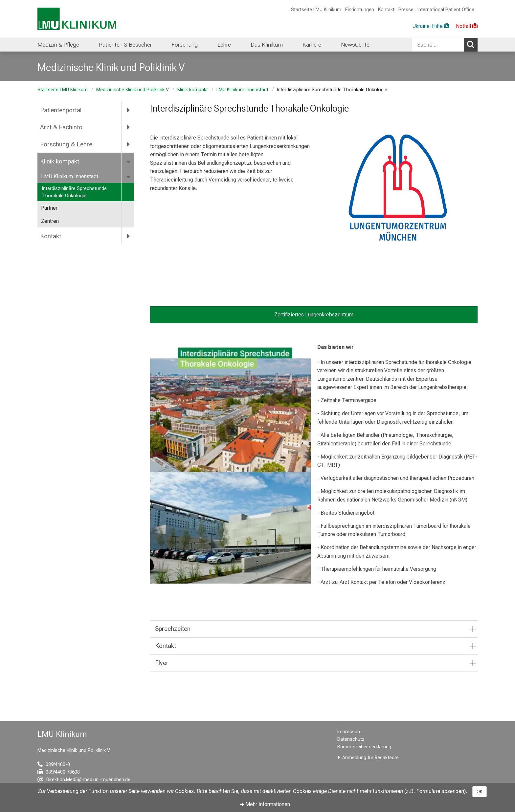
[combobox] (445, 45)
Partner (49, 208)
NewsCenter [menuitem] (356, 45)
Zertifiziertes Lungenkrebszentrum (314, 315)
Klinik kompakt (193, 90)
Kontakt (386, 10)
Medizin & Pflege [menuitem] (58, 45)
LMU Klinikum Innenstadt (242, 90)
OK (480, 792)
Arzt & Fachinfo (61, 127)
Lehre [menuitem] (224, 45)
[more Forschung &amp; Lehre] (129, 144)
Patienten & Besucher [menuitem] (125, 45)
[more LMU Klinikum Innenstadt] (129, 177)
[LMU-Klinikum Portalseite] (77, 19)
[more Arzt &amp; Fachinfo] (129, 127)
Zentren (50, 221)
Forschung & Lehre (66, 144)
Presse (406, 10)
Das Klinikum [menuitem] (267, 45)
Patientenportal (61, 110)
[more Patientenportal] (129, 110)
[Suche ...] (438, 45)
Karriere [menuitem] (312, 45)
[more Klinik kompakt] (129, 161)
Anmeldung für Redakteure (370, 758)
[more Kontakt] (129, 236)
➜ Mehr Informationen (265, 804)
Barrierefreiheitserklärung (364, 747)
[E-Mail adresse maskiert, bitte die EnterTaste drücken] (84, 780)
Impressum (349, 732)
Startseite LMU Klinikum (316, 10)
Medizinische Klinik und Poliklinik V (133, 90)
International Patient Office (446, 10)
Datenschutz (351, 739)
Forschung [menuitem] (185, 45)
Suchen (472, 44)
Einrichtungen (360, 10)
